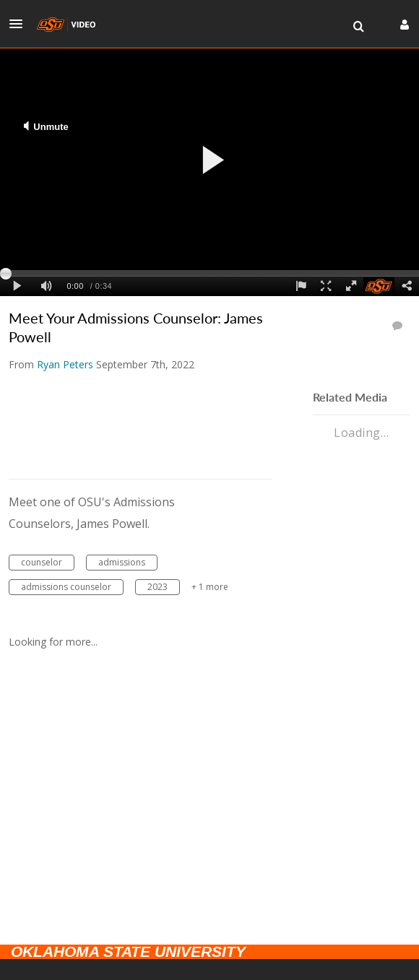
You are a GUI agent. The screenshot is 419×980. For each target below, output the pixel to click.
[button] (20, 24)
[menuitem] (358, 27)
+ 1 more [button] (210, 587)
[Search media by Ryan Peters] (65, 364)
